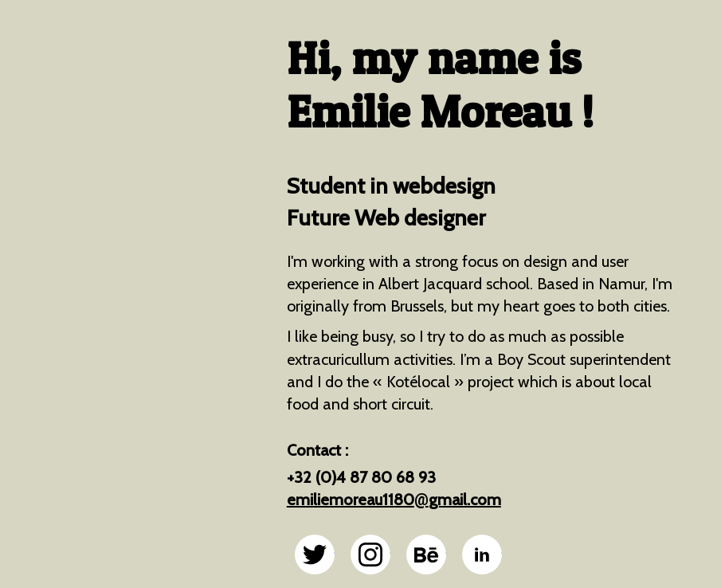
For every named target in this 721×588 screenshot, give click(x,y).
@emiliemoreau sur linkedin (482, 555)
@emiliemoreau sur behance (426, 555)
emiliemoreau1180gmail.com (394, 500)
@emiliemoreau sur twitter (315, 555)
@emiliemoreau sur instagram (370, 555)
